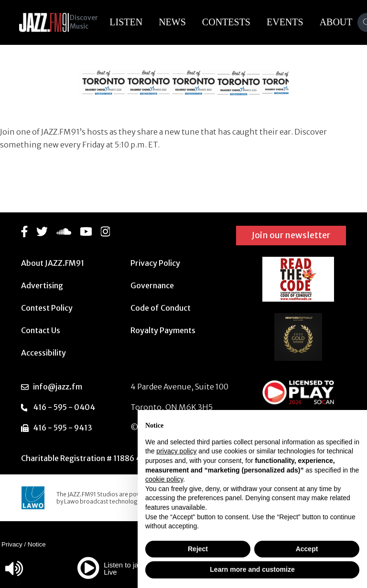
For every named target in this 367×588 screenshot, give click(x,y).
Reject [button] (198, 549)
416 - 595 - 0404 (64, 407)
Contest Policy (47, 308)
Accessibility (43, 353)
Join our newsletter (291, 235)
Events (292, 22)
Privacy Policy (155, 263)
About (343, 22)
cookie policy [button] (164, 479)
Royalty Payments (163, 330)
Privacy (12, 544)
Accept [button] (307, 549)
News (179, 22)
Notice (37, 544)
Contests (233, 22)
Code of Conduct (161, 308)
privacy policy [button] (176, 451)
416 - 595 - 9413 (63, 428)
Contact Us (41, 330)
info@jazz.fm (58, 387)
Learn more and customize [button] (252, 569)
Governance (152, 285)
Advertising (42, 285)
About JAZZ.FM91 (53, 263)
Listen (133, 22)
